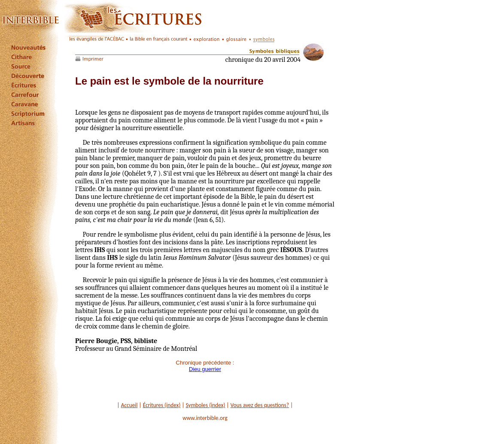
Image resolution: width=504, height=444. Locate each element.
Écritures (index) (162, 405)
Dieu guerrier (205, 369)
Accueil (129, 405)
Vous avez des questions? (260, 405)
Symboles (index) (206, 405)
